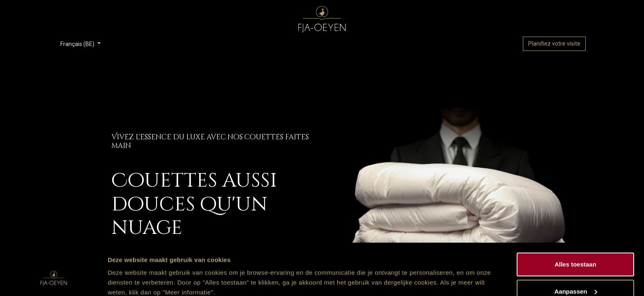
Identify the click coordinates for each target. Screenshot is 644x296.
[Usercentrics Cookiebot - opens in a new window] (53, 280)
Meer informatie (131, 271)
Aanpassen (576, 247)
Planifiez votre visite (554, 44)
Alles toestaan (575, 220)
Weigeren (575, 274)
